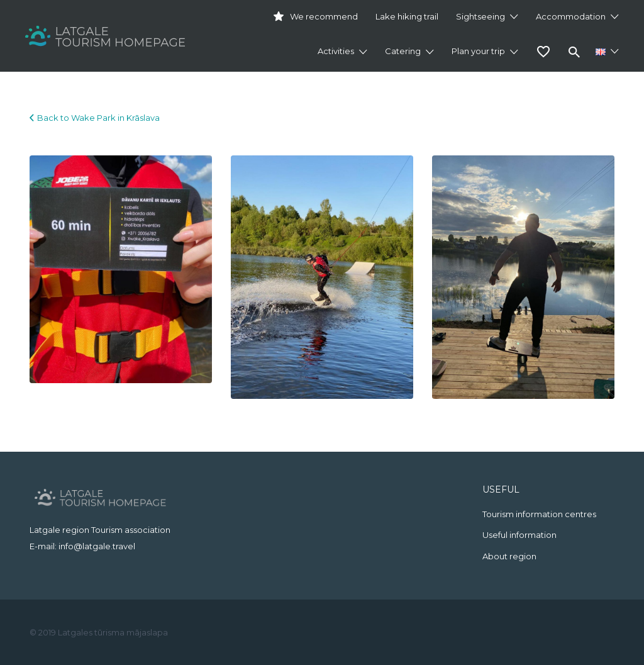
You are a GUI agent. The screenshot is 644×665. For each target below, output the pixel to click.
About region (509, 556)
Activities (336, 51)
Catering (403, 51)
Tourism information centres (539, 514)
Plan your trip (478, 51)
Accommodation (571, 16)
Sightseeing (480, 16)
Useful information (519, 535)
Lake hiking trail (407, 16)
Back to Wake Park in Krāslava (98, 118)
